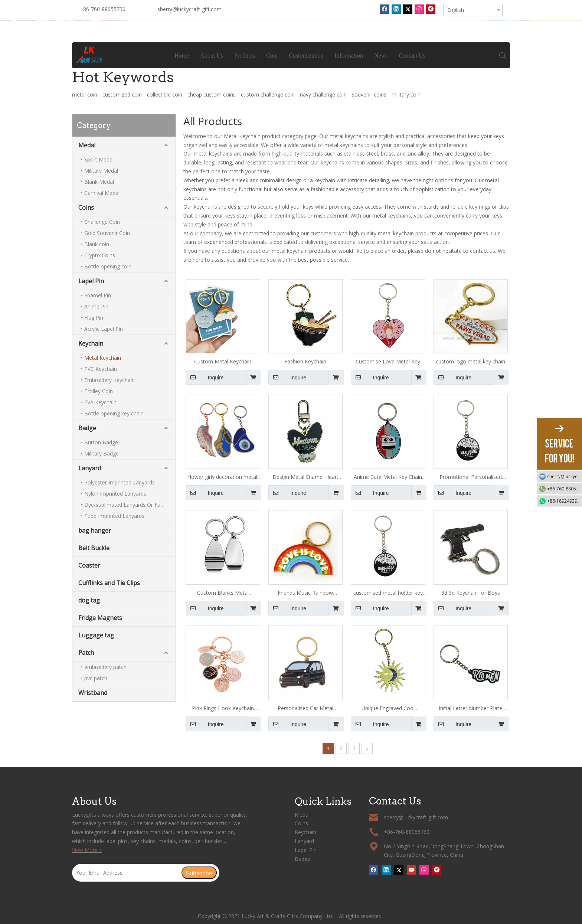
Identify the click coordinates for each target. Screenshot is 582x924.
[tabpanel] (291, 20)
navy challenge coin (323, 94)
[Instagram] (419, 9)
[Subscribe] (199, 873)
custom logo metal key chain (470, 361)
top (566, 892)
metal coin (85, 94)
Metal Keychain (103, 358)
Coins (86, 208)
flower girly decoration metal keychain (223, 477)
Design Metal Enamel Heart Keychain (305, 477)
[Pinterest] (431, 9)
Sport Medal (99, 159)
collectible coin (165, 94)
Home (182, 55)
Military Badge (102, 453)
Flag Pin (94, 318)
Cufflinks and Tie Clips (109, 583)
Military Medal (101, 171)
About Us (212, 55)
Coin (272, 55)
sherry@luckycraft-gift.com (189, 9)
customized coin (122, 94)
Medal (87, 145)
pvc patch (96, 678)
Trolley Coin (99, 391)
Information (349, 55)
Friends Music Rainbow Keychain (305, 593)
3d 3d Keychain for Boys (471, 593)
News (381, 55)
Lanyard (90, 468)
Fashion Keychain (305, 361)
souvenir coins (369, 94)
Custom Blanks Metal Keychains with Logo (223, 593)
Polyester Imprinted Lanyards (120, 482)
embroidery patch (105, 667)
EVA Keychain (100, 402)
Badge (87, 428)
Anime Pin (96, 306)
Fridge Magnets (100, 618)
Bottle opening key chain (114, 413)
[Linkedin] (396, 9)
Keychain (91, 343)
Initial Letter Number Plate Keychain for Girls (470, 709)
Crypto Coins (100, 255)
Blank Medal (99, 182)
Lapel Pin (91, 281)
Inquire (205, 377)
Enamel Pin (98, 295)
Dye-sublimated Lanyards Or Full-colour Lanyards (130, 505)
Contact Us (412, 55)
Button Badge (101, 442)
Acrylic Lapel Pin (104, 329)
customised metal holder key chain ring (388, 593)
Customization (306, 55)
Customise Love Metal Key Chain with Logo (388, 362)
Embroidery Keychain (109, 380)
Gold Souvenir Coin (107, 233)
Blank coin (97, 244)
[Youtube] (411, 870)
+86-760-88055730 (565, 488)
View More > (87, 850)
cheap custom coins (212, 94)
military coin (406, 94)
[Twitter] (408, 9)
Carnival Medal (102, 193)
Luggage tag (96, 635)
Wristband (93, 693)
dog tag (89, 600)
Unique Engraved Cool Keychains (388, 709)
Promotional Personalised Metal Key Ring (471, 477)
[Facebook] (385, 9)
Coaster (89, 565)
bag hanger (95, 530)
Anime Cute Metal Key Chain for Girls (388, 477)
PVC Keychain (101, 369)
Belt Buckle (94, 548)
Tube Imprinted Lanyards (114, 516)
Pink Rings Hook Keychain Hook (223, 709)
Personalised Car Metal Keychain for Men (305, 709)
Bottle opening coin (108, 266)
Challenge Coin (102, 222)
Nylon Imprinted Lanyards (115, 494)
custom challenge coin (268, 94)
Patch (86, 653)
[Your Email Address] (127, 873)
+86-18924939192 (565, 501)
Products (245, 55)
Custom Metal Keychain (223, 361)
